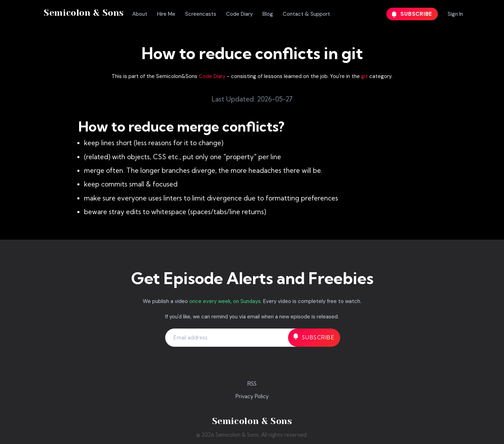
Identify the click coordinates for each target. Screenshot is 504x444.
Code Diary (239, 14)
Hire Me (166, 14)
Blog (268, 14)
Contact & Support (306, 14)
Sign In (455, 14)
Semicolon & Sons (84, 13)
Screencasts (201, 14)
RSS (252, 384)
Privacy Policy (252, 396)
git (365, 76)
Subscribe (412, 14)
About (140, 14)
